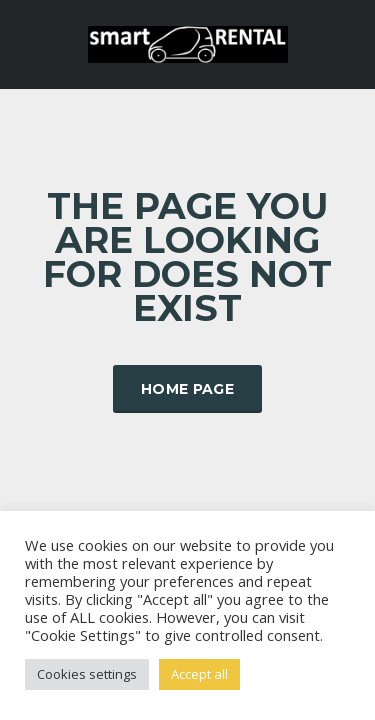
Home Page (187, 389)
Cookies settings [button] (87, 674)
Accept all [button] (199, 674)
